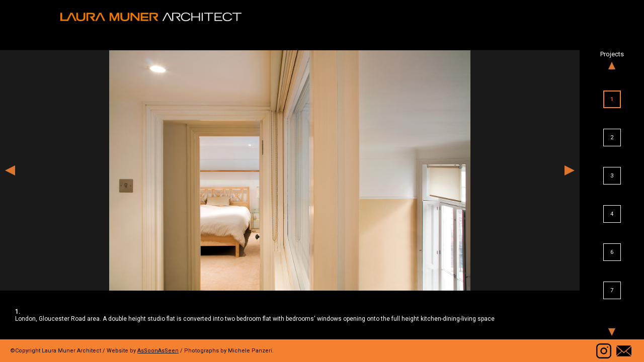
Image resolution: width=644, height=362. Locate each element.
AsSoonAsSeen (158, 351)
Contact (624, 351)
